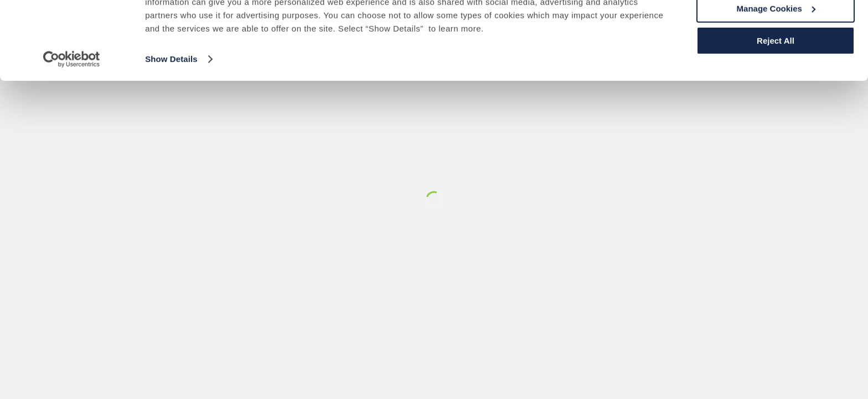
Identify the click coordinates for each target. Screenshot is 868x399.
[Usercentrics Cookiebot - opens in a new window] (72, 111)
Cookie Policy (585, 40)
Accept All (776, 27)
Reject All (776, 92)
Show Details (171, 111)
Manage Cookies (776, 60)
